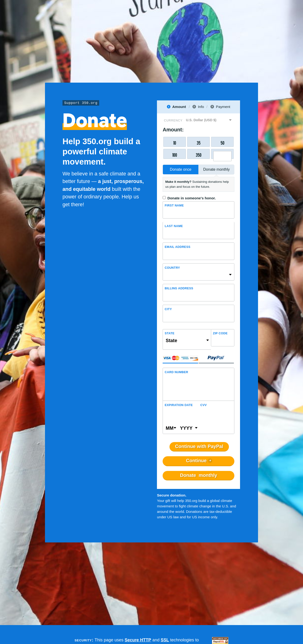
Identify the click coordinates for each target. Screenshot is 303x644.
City (168, 309)
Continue (196, 461)
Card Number (176, 372)
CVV (203, 405)
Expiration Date (179, 405)
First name (174, 206)
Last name (174, 226)
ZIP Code (220, 334)
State (170, 334)
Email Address (178, 247)
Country (172, 268)
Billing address (179, 288)
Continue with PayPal (199, 447)
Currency (173, 121)
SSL (165, 640)
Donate (198, 475)
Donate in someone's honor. (192, 198)
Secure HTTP (138, 640)
